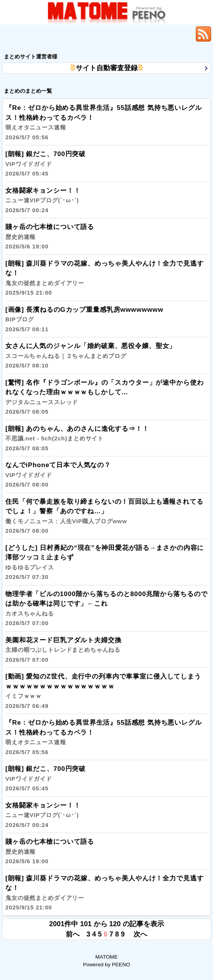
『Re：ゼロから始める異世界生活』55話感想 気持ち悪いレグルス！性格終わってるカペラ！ (104, 122)
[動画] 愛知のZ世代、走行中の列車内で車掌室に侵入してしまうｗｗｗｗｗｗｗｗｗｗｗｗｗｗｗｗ (103, 691)
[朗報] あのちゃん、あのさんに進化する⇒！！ (77, 438)
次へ (140, 934)
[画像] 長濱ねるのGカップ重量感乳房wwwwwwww (84, 319)
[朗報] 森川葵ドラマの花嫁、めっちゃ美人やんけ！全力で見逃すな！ (104, 278)
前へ (73, 934)
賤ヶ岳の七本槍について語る (50, 236)
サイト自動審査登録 (107, 68)
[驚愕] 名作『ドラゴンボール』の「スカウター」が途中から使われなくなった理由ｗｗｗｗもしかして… (104, 397)
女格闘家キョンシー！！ (43, 200)
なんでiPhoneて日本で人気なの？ (58, 475)
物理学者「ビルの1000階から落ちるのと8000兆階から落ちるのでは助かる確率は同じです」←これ (106, 608)
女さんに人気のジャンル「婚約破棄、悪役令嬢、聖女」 (91, 355)
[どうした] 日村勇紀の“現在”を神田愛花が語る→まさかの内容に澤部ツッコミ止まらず (105, 562)
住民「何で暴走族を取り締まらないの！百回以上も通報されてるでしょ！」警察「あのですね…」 (104, 516)
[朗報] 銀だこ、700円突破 (46, 164)
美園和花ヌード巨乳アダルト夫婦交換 (63, 650)
